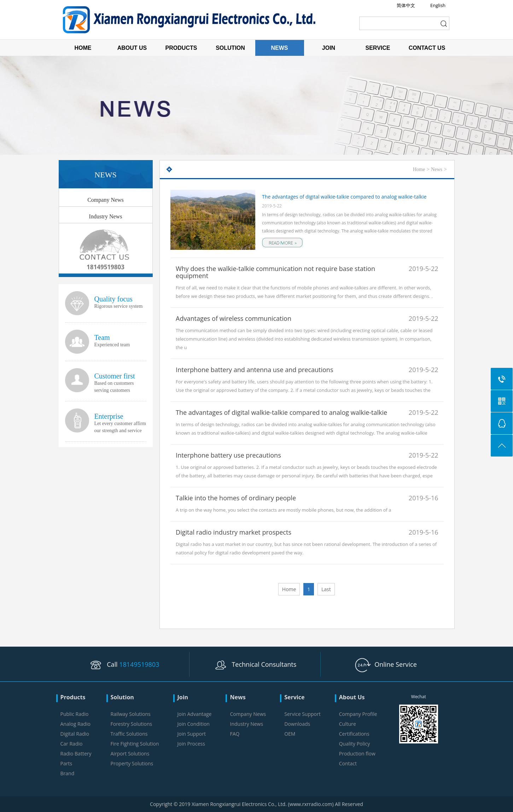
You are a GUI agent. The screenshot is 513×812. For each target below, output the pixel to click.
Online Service (386, 664)
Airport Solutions (130, 754)
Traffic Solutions (129, 734)
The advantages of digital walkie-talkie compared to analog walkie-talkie (344, 197)
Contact (348, 763)
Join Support (192, 734)
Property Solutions (132, 763)
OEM (290, 734)
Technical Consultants (255, 664)
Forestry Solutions (132, 724)
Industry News (106, 216)
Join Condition (194, 724)
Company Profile (358, 714)
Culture (348, 724)
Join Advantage (195, 714)
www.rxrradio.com (311, 804)
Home (419, 169)
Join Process (191, 744)
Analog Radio (75, 724)
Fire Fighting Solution (135, 744)
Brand (68, 773)
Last (326, 589)
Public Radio (75, 714)
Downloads (297, 724)
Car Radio (72, 744)
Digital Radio (75, 734)
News (437, 169)
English (438, 5)
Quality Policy (355, 744)
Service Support (302, 714)
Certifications (354, 734)
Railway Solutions (131, 714)
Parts (66, 763)
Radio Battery (76, 754)
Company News (106, 200)
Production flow (357, 754)
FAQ (235, 734)
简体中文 (406, 5)
